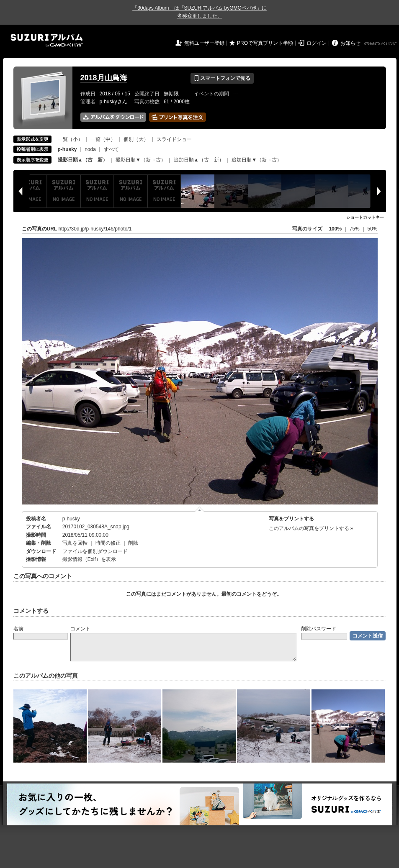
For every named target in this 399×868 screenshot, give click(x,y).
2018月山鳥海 (104, 78)
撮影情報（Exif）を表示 (89, 559)
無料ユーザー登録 (204, 43)
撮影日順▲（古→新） (83, 160)
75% (355, 229)
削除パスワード (319, 629)
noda (90, 149)
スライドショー (174, 139)
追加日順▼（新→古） (257, 160)
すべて (111, 149)
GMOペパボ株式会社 (381, 44)
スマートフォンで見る (222, 78)
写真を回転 (75, 543)
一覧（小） (70, 139)
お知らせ (350, 43)
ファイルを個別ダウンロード (95, 551)
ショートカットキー (365, 217)
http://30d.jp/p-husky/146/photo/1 (95, 229)
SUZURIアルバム (47, 40)
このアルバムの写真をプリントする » (311, 528)
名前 (18, 629)
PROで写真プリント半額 (265, 43)
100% (335, 229)
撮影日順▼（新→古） (141, 160)
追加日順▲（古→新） (199, 160)
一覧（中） (103, 139)
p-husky (71, 519)
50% (372, 229)
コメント (80, 629)
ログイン (317, 43)
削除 (133, 543)
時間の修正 (108, 543)
